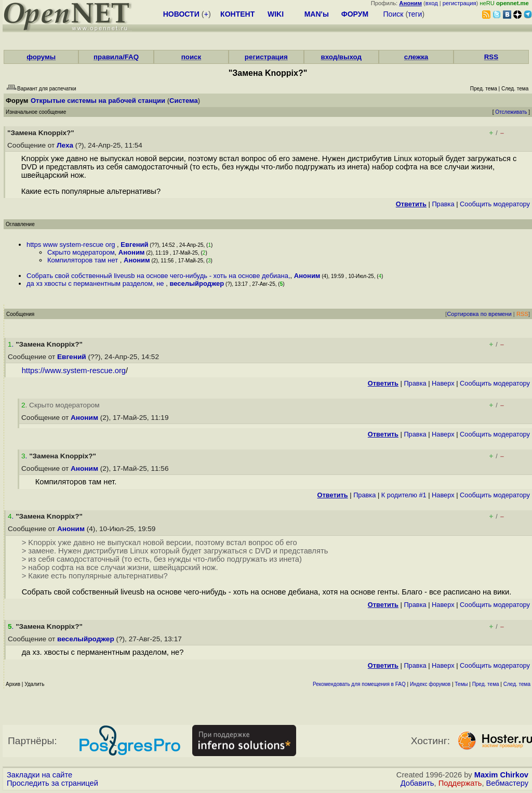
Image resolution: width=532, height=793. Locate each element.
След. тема (517, 684)
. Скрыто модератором (61, 405)
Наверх (443, 383)
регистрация (460, 3)
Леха (65, 145)
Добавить (417, 783)
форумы (41, 57)
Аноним (132, 252)
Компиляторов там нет (84, 260)
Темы (461, 684)
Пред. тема (486, 684)
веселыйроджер (197, 283)
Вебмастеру (507, 783)
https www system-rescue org (72, 244)
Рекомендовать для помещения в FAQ (359, 684)
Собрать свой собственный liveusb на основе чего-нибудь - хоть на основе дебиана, (158, 276)
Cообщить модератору (495, 204)
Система (184, 101)
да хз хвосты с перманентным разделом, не (96, 283)
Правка (443, 204)
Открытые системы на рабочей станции (98, 101)
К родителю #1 (404, 495)
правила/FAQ (116, 57)
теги (415, 14)
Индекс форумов (430, 684)
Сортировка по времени (479, 314)
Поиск (394, 14)
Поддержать (460, 783)
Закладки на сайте (39, 775)
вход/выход (341, 57)
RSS (491, 57)
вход (432, 3)
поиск (191, 57)
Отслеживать (511, 112)
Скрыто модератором (81, 252)
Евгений (134, 244)
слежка (416, 57)
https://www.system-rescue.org (74, 371)
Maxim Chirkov (501, 775)
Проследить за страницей (52, 783)
